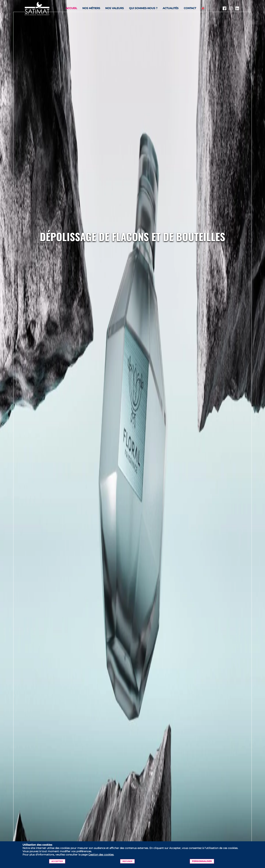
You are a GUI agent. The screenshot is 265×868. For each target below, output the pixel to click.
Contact (190, 8)
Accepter (57, 861)
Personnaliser (202, 861)
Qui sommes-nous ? (143, 8)
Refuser (128, 861)
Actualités (171, 8)
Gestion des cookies (101, 855)
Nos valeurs (115, 8)
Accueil (71, 8)
